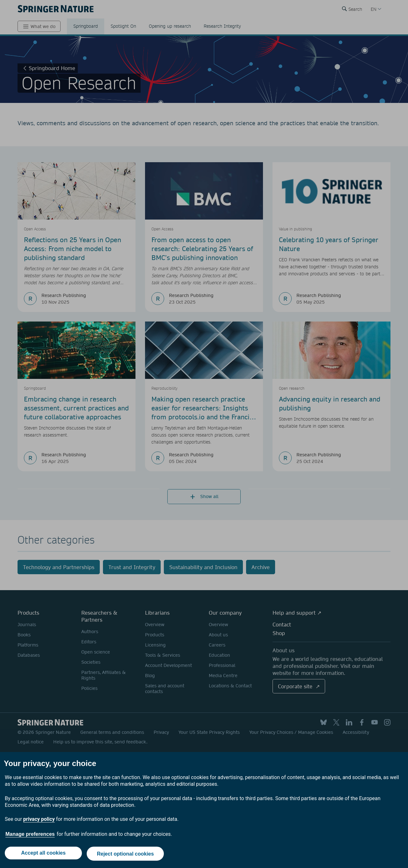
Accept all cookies (43, 854)
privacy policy (39, 821)
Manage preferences (30, 836)
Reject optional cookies (126, 854)
